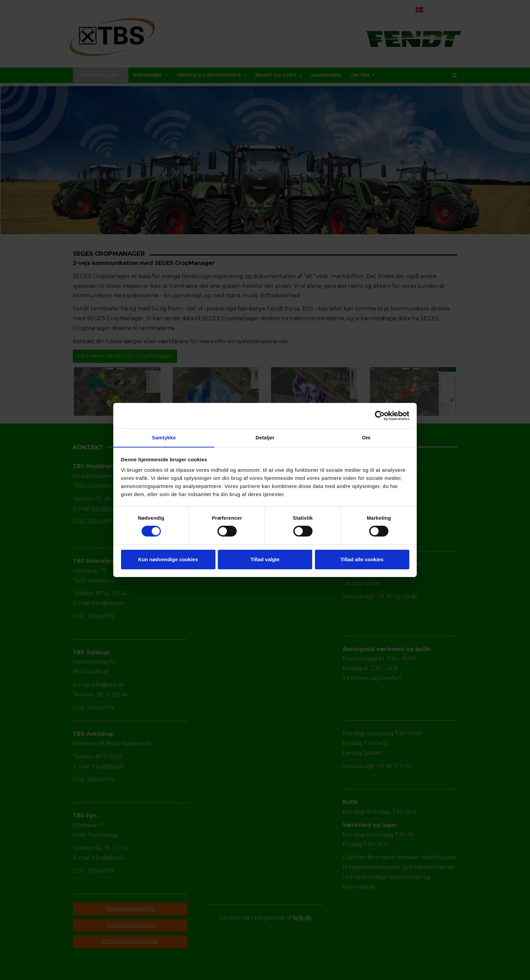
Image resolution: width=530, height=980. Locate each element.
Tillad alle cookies (362, 559)
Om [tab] (366, 437)
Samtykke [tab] (164, 437)
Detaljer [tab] (265, 437)
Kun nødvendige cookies (168, 559)
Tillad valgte (265, 559)
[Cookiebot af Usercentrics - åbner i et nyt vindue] (380, 415)
